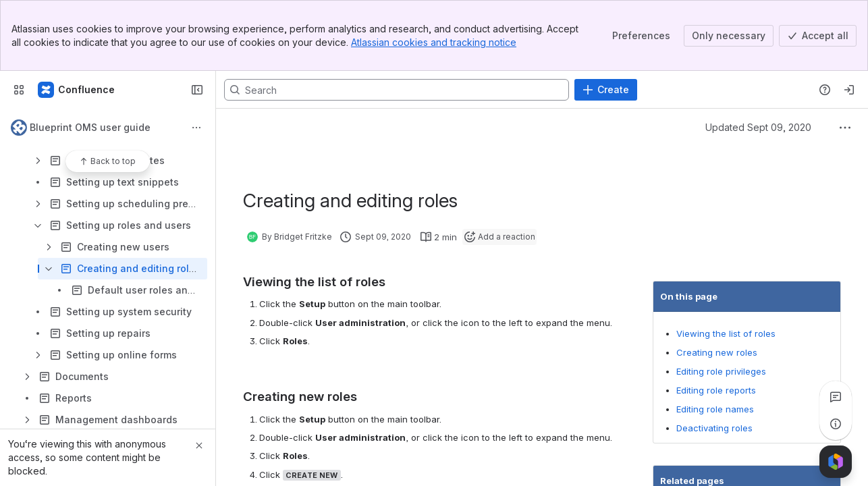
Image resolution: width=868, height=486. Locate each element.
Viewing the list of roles (726, 333)
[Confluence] (77, 90)
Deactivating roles (714, 428)
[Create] (606, 90)
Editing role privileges (721, 371)
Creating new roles (717, 352)
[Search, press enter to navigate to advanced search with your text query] (397, 90)
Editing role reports (716, 390)
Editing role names (715, 409)
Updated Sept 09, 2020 (758, 127)
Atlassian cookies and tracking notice (434, 42)
